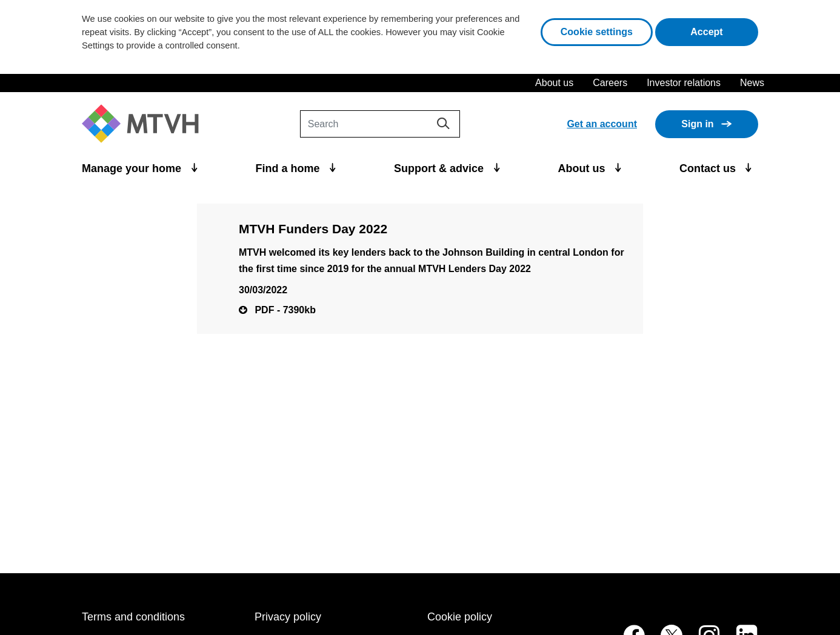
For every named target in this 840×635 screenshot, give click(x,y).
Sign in (697, 124)
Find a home (289, 168)
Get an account (602, 124)
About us (554, 83)
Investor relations (684, 83)
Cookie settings (597, 32)
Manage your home (133, 168)
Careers (610, 83)
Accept (724, 31)
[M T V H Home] (145, 124)
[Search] (380, 124)
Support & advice (440, 168)
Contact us (709, 168)
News (752, 83)
